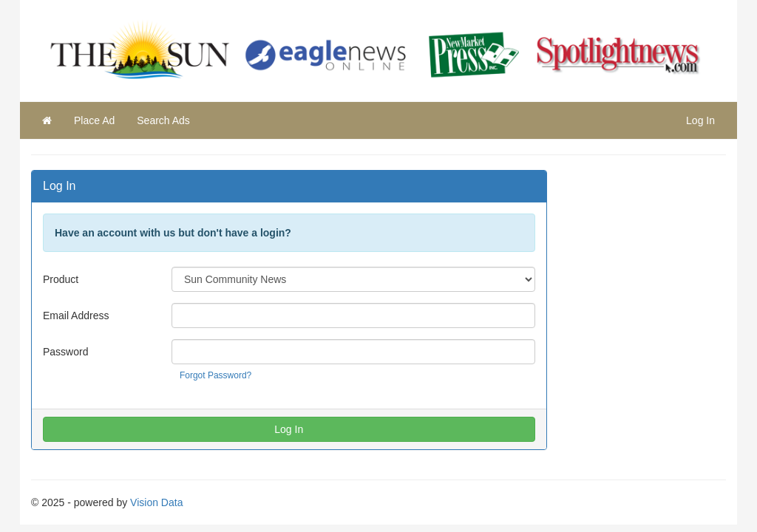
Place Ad (94, 120)
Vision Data (156, 502)
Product (61, 279)
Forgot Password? (215, 375)
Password (65, 352)
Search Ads (163, 120)
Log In (700, 120)
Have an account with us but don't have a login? (173, 233)
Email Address (76, 316)
